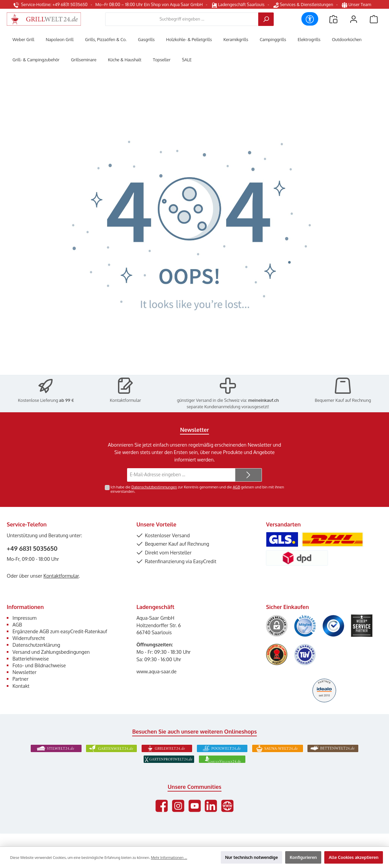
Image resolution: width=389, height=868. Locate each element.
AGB (236, 487)
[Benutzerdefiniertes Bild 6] (305, 655)
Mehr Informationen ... (169, 858)
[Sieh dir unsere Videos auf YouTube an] (195, 806)
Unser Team (357, 4)
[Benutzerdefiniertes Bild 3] (333, 626)
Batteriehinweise (31, 658)
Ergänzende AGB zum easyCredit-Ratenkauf (60, 631)
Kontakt (21, 686)
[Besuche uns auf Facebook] (162, 806)
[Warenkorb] (374, 19)
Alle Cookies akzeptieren (354, 857)
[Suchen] (266, 19)
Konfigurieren (303, 857)
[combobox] (182, 19)
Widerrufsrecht (29, 638)
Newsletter (24, 672)
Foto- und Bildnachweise (39, 665)
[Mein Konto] (354, 19)
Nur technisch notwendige (252, 857)
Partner (20, 679)
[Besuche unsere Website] (227, 806)
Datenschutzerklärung (36, 645)
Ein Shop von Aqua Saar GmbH (173, 4)
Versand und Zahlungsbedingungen (51, 652)
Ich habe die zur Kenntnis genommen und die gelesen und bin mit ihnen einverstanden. (197, 489)
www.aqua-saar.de (157, 671)
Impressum (24, 618)
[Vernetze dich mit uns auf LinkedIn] (211, 806)
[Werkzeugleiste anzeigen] (310, 19)
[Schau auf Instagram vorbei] (178, 806)
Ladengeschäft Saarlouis (238, 4)
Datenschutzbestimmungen (154, 487)
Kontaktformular (126, 400)
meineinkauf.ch (263, 400)
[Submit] (248, 475)
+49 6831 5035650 (32, 548)
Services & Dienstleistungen (303, 4)
